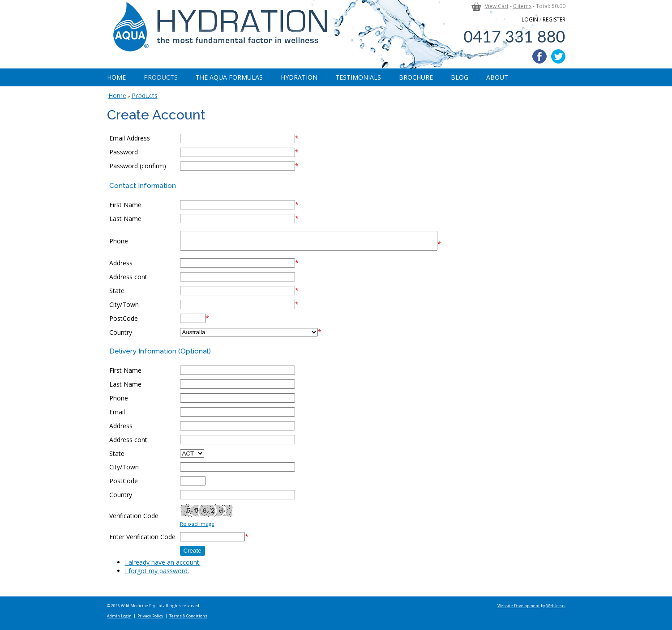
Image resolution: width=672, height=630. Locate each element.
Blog (460, 77)
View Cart (497, 6)
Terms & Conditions (188, 616)
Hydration (299, 77)
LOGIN (530, 19)
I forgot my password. (157, 571)
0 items (522, 6)
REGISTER (554, 19)
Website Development (519, 606)
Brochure (416, 77)
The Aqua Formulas (229, 77)
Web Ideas (556, 606)
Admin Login (119, 616)
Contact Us (136, 95)
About (497, 77)
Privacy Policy (150, 616)
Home (116, 77)
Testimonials (358, 77)
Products (161, 77)
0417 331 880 (514, 36)
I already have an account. (163, 562)
